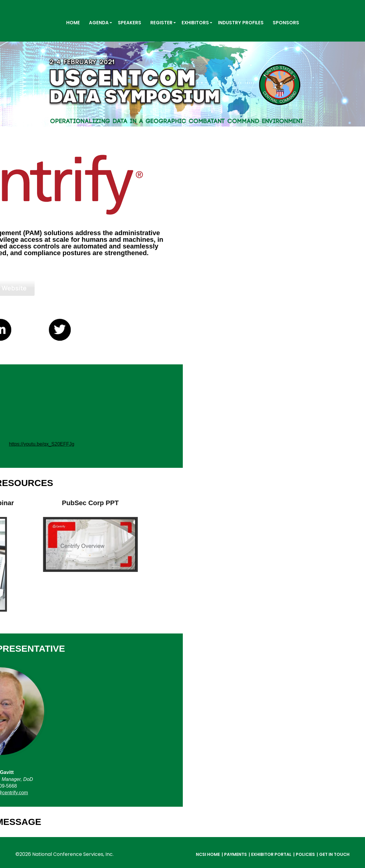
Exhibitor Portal (271, 854)
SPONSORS (286, 23)
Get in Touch (334, 854)
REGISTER (161, 23)
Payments (235, 854)
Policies (305, 854)
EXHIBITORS (195, 23)
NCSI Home (208, 854)
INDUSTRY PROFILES (241, 23)
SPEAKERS (130, 23)
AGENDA (99, 23)
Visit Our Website (183, 288)
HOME (73, 23)
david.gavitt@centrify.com (182, 793)
